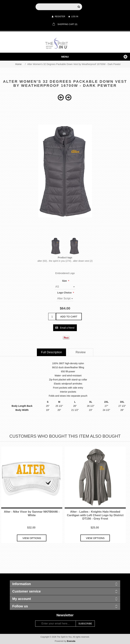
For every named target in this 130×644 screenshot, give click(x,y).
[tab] (51, 352)
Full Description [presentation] (51, 352)
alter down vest (81, 261)
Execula (71, 641)
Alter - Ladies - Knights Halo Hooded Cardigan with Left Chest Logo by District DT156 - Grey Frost (95, 515)
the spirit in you (57, 261)
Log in (73, 17)
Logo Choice (65, 293)
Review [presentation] (81, 352)
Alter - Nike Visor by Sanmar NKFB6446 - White (32, 513)
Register (58, 17)
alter (40, 261)
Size (65, 281)
